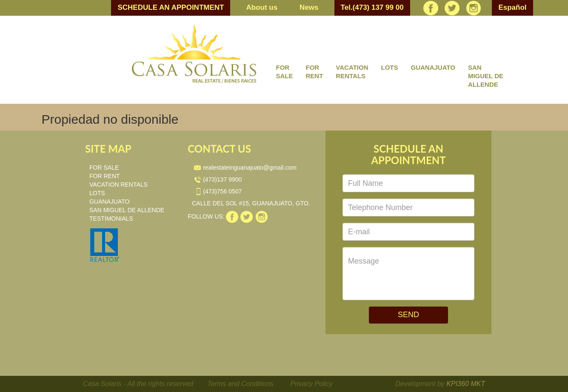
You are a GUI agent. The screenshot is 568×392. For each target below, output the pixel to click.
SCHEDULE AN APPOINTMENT (171, 7)
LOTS (389, 67)
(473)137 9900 (218, 179)
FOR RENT (315, 72)
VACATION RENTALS (352, 72)
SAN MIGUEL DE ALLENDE (486, 76)
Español (512, 7)
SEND (408, 315)
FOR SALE (285, 72)
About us (262, 7)
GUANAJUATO (433, 67)
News (309, 7)
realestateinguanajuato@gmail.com (245, 168)
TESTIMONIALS (111, 219)
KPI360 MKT (466, 384)
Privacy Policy (312, 384)
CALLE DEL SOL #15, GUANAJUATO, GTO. (251, 203)
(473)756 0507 (218, 191)
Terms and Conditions (241, 384)
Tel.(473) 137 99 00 (372, 7)
